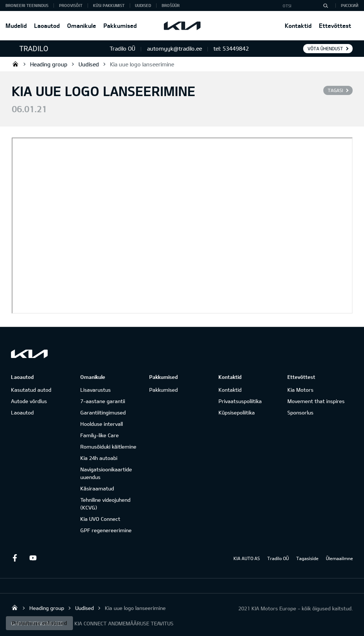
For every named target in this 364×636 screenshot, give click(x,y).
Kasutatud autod (31, 390)
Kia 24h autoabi (99, 458)
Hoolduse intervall (102, 424)
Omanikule (82, 25)
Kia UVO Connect (100, 519)
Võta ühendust (325, 48)
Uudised (143, 5)
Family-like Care (100, 435)
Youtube (33, 558)
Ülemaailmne (339, 558)
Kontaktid (298, 25)
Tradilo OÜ (15, 64)
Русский (350, 5)
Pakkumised (120, 25)
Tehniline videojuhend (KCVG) (105, 504)
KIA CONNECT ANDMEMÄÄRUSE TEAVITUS (124, 623)
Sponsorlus (300, 412)
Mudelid (16, 25)
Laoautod (47, 25)
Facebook (15, 558)
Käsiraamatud (97, 488)
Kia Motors (300, 390)
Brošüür (171, 5)
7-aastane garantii (103, 401)
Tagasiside (307, 558)
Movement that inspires (316, 401)
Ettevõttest (335, 25)
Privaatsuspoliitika (240, 401)
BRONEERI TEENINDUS (27, 5)
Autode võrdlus (29, 401)
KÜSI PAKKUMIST (109, 5)
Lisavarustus (95, 390)
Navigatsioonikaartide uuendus (106, 473)
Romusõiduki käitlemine (108, 447)
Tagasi (335, 90)
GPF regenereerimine (106, 530)
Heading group (49, 64)
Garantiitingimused (103, 412)
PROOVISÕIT (71, 5)
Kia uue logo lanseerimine (142, 64)
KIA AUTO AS (247, 558)
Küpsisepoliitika (237, 412)
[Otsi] (326, 6)
